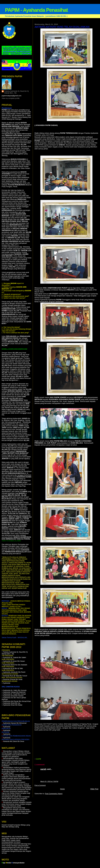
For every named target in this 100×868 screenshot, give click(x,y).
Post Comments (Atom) (54, 794)
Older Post (94, 789)
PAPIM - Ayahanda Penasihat (36, 10)
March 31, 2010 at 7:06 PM (49, 781)
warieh (43, 769)
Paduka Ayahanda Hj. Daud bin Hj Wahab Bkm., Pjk (16, 92)
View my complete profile (11, 98)
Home (62, 789)
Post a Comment (40, 785)
